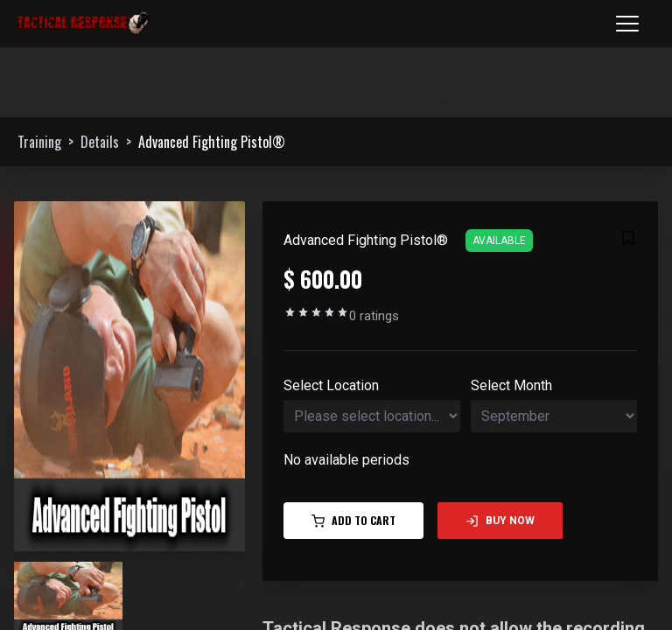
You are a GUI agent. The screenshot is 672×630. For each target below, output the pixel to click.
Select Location (331, 385)
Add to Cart (353, 520)
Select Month (511, 385)
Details (100, 142)
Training (39, 142)
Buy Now (500, 521)
